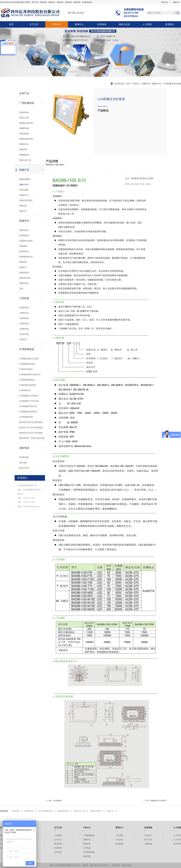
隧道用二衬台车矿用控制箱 (31, 428)
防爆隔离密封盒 (26, 257)
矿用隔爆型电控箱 (27, 364)
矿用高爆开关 (25, 390)
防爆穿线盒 (24, 251)
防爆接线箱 (24, 134)
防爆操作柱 (24, 144)
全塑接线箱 (24, 318)
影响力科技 (127, 865)
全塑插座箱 (24, 324)
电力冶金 (148, 840)
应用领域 (102, 24)
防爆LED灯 (157, 84)
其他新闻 (119, 844)
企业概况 (58, 835)
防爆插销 (23, 246)
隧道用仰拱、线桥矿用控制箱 (32, 438)
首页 (11, 24)
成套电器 (24, 448)
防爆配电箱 (24, 128)
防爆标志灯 (24, 195)
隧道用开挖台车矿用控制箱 (31, 433)
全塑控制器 (24, 334)
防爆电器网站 (96, 811)
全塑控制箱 (24, 308)
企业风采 (58, 852)
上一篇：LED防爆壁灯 (54, 801)
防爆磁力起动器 (26, 123)
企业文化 (58, 840)
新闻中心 (79, 24)
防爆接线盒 (24, 236)
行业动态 (119, 840)
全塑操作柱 (24, 313)
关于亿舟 (34, 24)
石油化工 (148, 835)
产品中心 (57, 24)
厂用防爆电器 (27, 103)
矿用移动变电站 (26, 369)
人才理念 (177, 835)
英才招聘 (177, 844)
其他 (21, 289)
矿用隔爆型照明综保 (28, 406)
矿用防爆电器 (27, 349)
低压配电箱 (24, 457)
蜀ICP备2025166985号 (99, 865)
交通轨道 (148, 844)
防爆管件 (24, 221)
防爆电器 (16, 811)
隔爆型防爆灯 (25, 179)
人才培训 (177, 840)
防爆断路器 (24, 155)
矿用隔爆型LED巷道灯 (29, 396)
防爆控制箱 (24, 112)
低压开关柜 (24, 468)
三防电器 (24, 298)
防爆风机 (23, 262)
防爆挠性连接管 (26, 241)
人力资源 (147, 24)
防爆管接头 (24, 283)
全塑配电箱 (24, 329)
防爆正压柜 (24, 118)
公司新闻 (119, 835)
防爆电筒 (23, 206)
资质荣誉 (58, 848)
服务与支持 (124, 24)
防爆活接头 (24, 230)
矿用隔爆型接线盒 (27, 380)
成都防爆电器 (63, 811)
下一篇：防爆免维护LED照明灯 (155, 801)
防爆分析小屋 (25, 160)
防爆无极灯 (24, 190)
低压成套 (23, 463)
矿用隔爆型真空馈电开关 (30, 375)
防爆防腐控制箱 (26, 139)
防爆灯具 (146, 84)
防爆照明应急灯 (26, 200)
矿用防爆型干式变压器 (29, 401)
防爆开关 (23, 267)
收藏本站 (176, 2)
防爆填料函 (24, 273)
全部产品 (24, 93)
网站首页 (165, 2)
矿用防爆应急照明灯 (28, 385)
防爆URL (110, 811)
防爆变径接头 (25, 278)
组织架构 (58, 844)
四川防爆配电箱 (46, 811)
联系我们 (170, 24)
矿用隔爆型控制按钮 (28, 412)
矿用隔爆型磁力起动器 (29, 359)
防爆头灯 (23, 211)
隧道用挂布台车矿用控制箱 (31, 422)
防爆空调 (23, 150)
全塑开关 (23, 340)
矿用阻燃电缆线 (26, 417)
